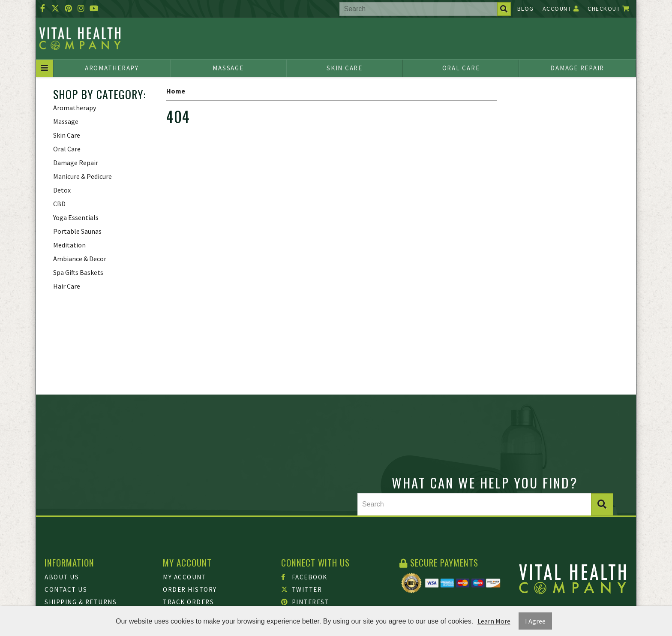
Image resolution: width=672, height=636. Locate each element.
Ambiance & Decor (80, 259)
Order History (190, 589)
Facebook (304, 577)
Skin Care (345, 68)
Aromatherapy (112, 68)
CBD (59, 204)
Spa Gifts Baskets (78, 272)
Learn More (494, 621)
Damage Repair (577, 68)
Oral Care (461, 68)
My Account (184, 577)
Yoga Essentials (76, 217)
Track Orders (188, 602)
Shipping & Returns (81, 602)
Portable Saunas (77, 231)
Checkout (609, 9)
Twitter (301, 589)
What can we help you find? (485, 482)
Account (561, 9)
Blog (526, 9)
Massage (228, 68)
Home (176, 91)
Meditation (69, 245)
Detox (62, 190)
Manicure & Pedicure (82, 176)
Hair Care (67, 286)
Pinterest (305, 602)
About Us (62, 577)
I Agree (535, 621)
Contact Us (66, 589)
